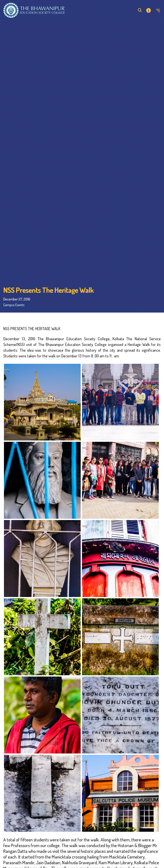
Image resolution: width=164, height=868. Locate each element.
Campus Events (14, 305)
